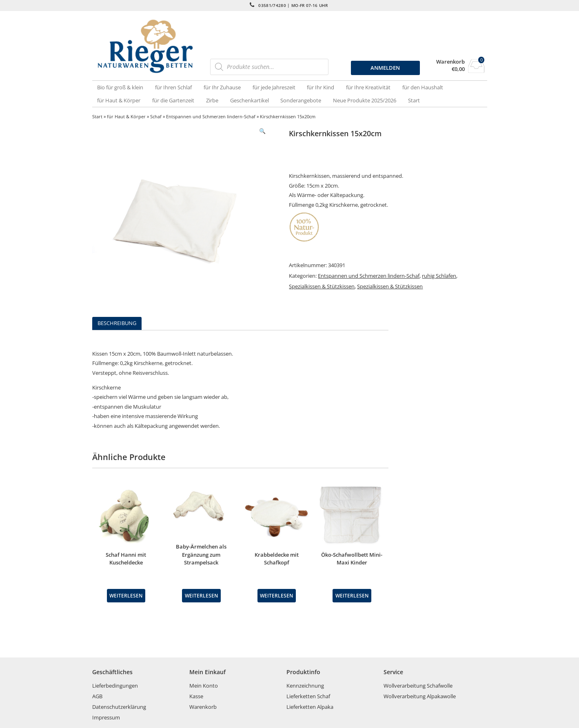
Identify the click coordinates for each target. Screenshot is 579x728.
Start (414, 100)
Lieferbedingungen (115, 686)
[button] (262, 131)
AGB (97, 696)
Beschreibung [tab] (117, 323)
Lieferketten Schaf (308, 696)
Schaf (156, 116)
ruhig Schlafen (439, 276)
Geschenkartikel (250, 100)
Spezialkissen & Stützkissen (322, 286)
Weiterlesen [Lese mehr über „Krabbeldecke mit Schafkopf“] (276, 595)
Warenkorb (450, 62)
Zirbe (212, 100)
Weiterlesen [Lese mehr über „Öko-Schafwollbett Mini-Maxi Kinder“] (352, 595)
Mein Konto (204, 686)
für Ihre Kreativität (368, 87)
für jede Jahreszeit (274, 87)
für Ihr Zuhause (222, 87)
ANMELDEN (385, 68)
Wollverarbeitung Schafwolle (418, 686)
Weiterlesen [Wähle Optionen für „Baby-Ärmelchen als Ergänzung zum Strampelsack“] (201, 595)
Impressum (106, 717)
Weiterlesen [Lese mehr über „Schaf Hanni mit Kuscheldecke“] (126, 595)
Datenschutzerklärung (119, 707)
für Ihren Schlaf (173, 87)
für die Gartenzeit (173, 100)
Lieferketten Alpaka (310, 707)
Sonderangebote (301, 100)
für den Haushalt (423, 87)
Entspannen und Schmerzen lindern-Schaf (211, 116)
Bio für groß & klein (120, 87)
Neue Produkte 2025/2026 (365, 100)
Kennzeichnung (305, 686)
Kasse (196, 696)
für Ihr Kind (321, 87)
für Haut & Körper (119, 100)
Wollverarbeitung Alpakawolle (420, 696)
